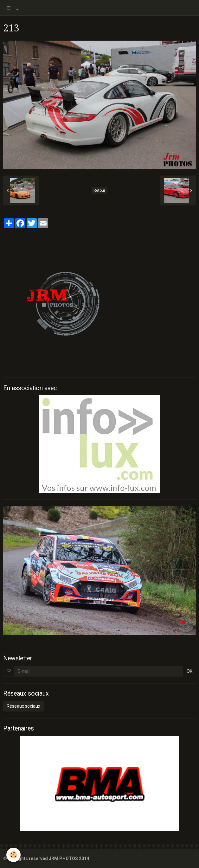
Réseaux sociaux (23, 706)
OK (189, 671)
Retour (99, 190)
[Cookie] (13, 855)
